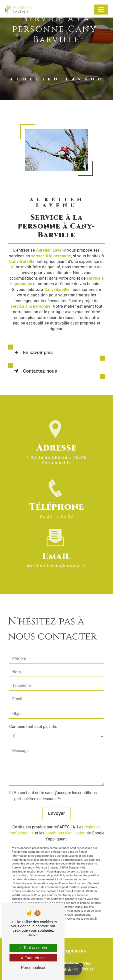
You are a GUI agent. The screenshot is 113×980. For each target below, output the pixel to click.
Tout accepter (33, 948)
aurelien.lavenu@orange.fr (56, 561)
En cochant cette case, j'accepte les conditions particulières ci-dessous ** (55, 791)
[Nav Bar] (101, 10)
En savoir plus (32, 353)
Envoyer (56, 808)
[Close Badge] (80, 965)
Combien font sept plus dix (33, 722)
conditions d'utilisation (65, 828)
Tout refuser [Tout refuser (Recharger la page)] (33, 958)
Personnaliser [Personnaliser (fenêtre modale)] (33, 968)
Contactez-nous (34, 371)
